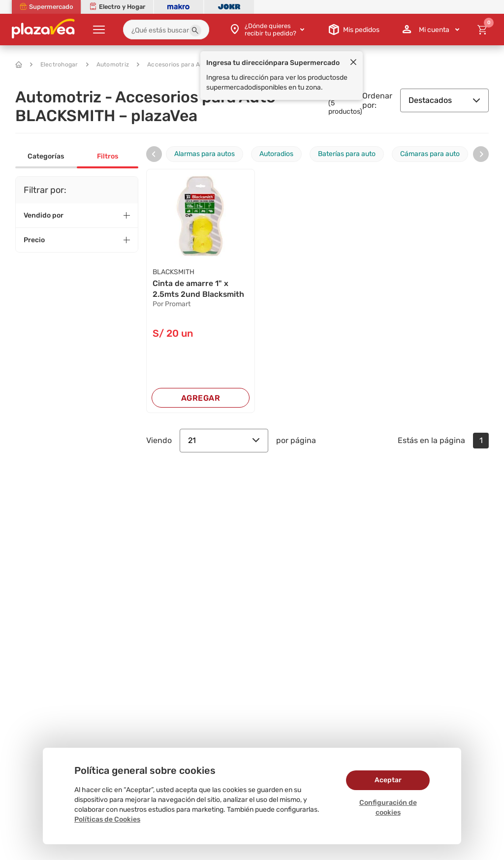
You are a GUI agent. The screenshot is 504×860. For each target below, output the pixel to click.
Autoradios (276, 154)
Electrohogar (54, 64)
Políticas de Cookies (107, 819)
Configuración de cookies (388, 808)
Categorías (46, 156)
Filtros (108, 156)
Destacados (444, 100)
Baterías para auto (347, 154)
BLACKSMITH (173, 272)
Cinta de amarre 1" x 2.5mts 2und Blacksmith (199, 289)
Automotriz (108, 64)
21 (224, 440)
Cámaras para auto (430, 154)
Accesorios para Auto (173, 64)
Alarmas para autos (205, 154)
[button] (195, 31)
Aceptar (388, 780)
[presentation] (154, 154)
